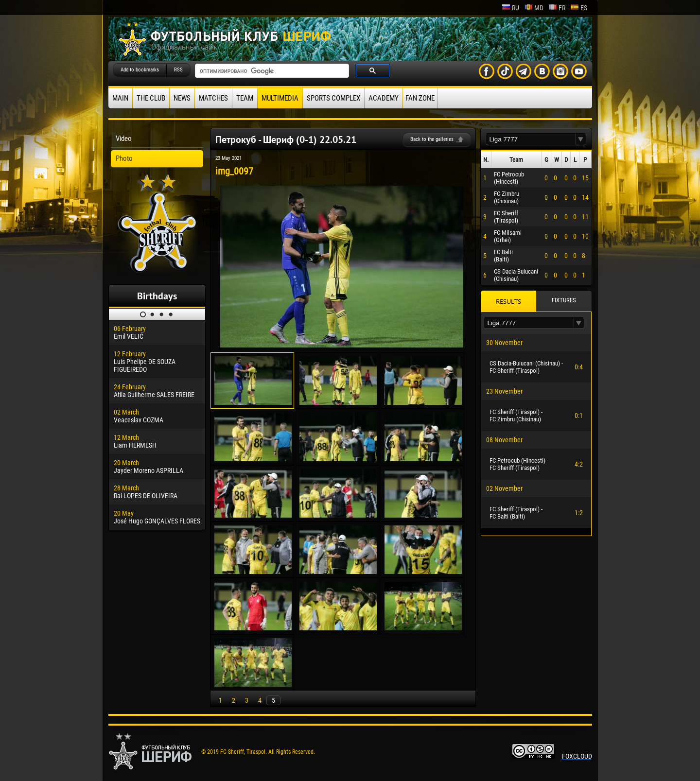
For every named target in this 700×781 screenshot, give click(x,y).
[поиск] (271, 71)
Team (245, 98)
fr (557, 8)
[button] (581, 139)
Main (120, 98)
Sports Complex (333, 98)
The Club (151, 98)
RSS (178, 70)
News (182, 98)
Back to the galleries (432, 139)
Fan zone (420, 98)
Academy (384, 98)
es (579, 8)
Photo (124, 158)
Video (124, 139)
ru (510, 8)
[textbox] (531, 139)
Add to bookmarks (140, 70)
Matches (213, 98)
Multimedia (280, 98)
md (534, 8)
